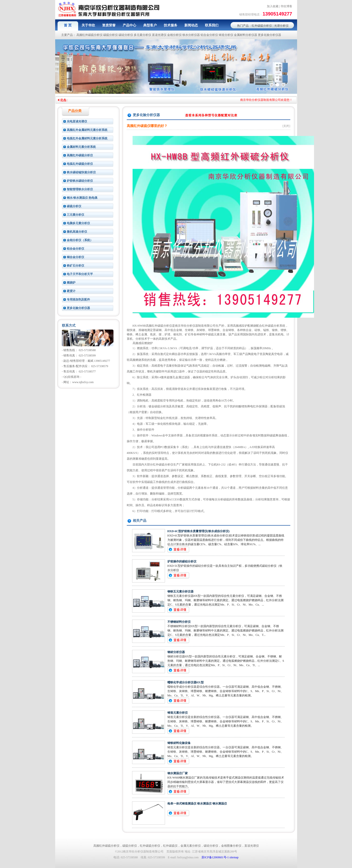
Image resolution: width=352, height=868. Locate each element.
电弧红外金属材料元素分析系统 (87, 138)
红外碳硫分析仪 (262, 26)
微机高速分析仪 (77, 232)
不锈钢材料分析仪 (179, 622)
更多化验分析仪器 (270, 35)
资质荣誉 (109, 25)
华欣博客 (286, 6)
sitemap (234, 857)
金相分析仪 (174, 35)
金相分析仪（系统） (80, 240)
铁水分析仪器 (191, 35)
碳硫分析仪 (111, 35)
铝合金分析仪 (209, 35)
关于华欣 (88, 25)
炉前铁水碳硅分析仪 (80, 181)
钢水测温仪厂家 (178, 773)
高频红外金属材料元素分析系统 (87, 130)
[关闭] (286, 126)
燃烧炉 (71, 283)
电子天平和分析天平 (80, 274)
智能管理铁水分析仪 (80, 189)
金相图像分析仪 (231, 846)
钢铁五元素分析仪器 (180, 592)
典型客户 (150, 25)
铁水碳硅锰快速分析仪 (81, 172)
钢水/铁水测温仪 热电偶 (82, 198)
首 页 (68, 25)
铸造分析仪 (226, 35)
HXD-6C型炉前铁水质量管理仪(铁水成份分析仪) (198, 531)
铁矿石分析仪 (75, 266)
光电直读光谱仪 (77, 121)
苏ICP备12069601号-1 (215, 857)
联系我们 (212, 25)
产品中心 (129, 25)
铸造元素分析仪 (178, 713)
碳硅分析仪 (126, 35)
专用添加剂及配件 (78, 300)
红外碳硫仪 (170, 846)
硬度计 (71, 291)
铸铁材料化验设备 (179, 743)
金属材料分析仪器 (246, 35)
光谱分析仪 (281, 26)
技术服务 (171, 25)
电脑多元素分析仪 (78, 223)
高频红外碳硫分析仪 (90, 35)
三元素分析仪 (75, 215)
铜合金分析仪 (75, 257)
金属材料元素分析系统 (81, 147)
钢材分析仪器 (176, 652)
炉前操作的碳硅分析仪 (182, 561)
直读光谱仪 (159, 35)
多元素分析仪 (142, 35)
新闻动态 (191, 25)
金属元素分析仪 (191, 846)
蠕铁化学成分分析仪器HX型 (186, 682)
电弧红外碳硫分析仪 (80, 164)
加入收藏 (273, 6)
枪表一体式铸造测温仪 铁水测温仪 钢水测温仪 (197, 804)
